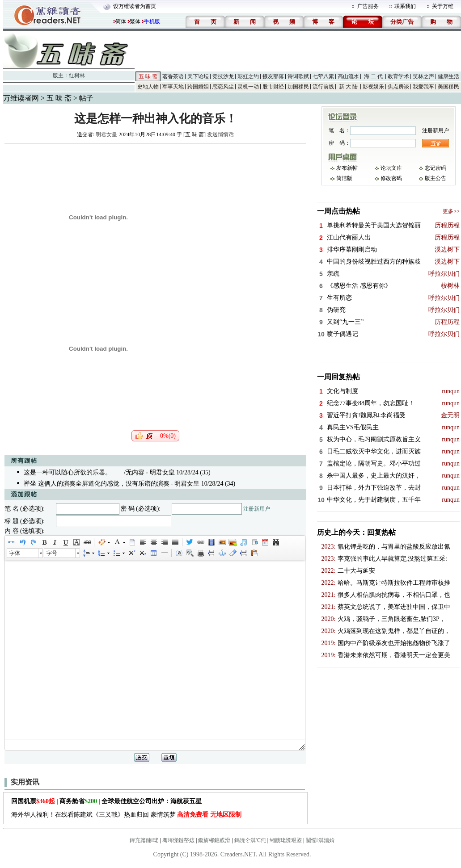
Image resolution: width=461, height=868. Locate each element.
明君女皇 (106, 134)
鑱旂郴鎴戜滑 (214, 840)
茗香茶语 (173, 76)
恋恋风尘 (223, 87)
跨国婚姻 (198, 87)
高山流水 (348, 76)
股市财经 (273, 87)
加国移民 (298, 87)
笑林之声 (423, 76)
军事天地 (173, 87)
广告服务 (368, 6)
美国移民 (448, 87)
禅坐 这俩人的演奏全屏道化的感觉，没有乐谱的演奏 (97, 484)
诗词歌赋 (298, 76)
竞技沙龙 (223, 76)
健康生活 (448, 76)
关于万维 (443, 6)
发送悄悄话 (220, 134)
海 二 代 (373, 76)
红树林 (77, 75)
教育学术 (398, 76)
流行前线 (323, 87)
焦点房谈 (398, 87)
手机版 (152, 21)
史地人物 (148, 87)
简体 (121, 21)
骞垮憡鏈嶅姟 (178, 840)
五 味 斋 (148, 76)
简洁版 (344, 178)
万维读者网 (21, 98)
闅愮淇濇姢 (320, 840)
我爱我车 (423, 87)
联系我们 (405, 6)
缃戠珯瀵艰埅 (286, 840)
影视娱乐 (373, 87)
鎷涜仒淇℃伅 (250, 840)
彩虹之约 (248, 76)
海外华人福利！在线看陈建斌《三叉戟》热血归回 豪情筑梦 (126, 815)
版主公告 (436, 178)
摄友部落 (273, 76)
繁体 (135, 21)
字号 (52, 553)
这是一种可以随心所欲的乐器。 (68, 472)
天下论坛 (198, 76)
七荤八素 (323, 76)
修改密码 (391, 178)
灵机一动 (248, 87)
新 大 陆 (348, 87)
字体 (15, 553)
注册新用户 (257, 509)
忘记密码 (436, 168)
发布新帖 (347, 168)
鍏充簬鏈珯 (144, 840)
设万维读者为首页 (135, 6)
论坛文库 (391, 168)
